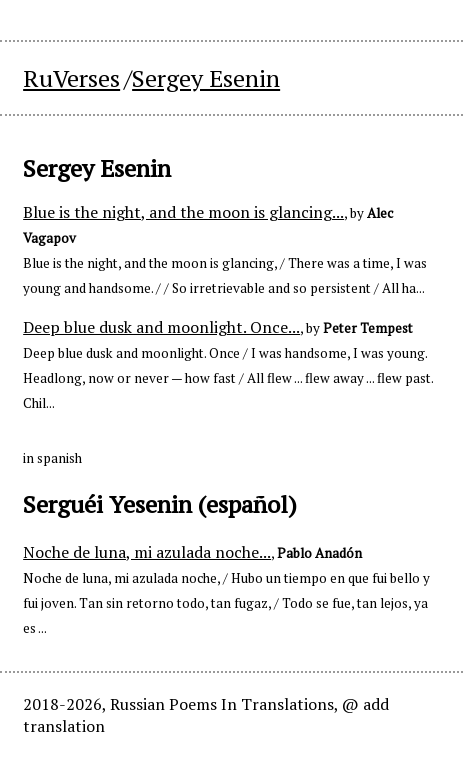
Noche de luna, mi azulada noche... (147, 552)
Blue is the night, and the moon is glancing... (183, 212)
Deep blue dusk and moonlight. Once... (161, 327)
